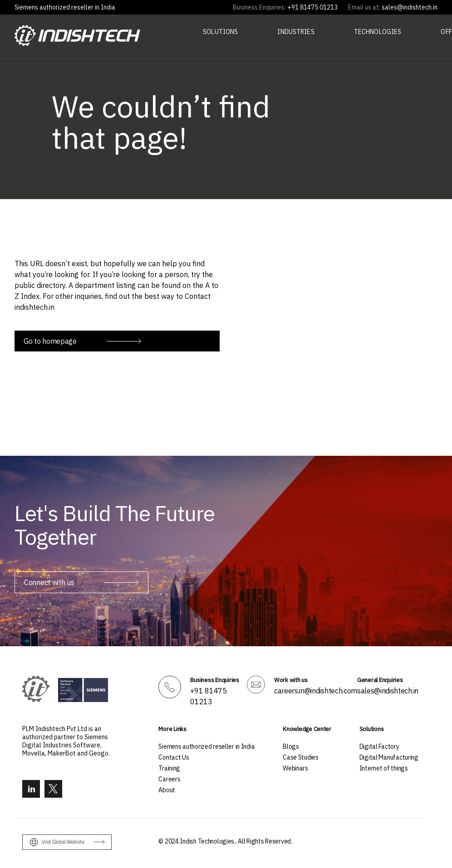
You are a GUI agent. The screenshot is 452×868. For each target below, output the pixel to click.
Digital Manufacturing (389, 757)
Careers (169, 779)
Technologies (378, 32)
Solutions (220, 32)
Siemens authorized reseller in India (65, 7)
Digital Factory (379, 746)
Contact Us (174, 757)
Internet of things (384, 768)
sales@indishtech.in (388, 691)
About (167, 790)
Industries (296, 32)
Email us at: (364, 7)
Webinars (295, 768)
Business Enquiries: (259, 7)
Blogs (291, 746)
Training (169, 768)
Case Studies (301, 757)
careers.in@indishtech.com (316, 691)
